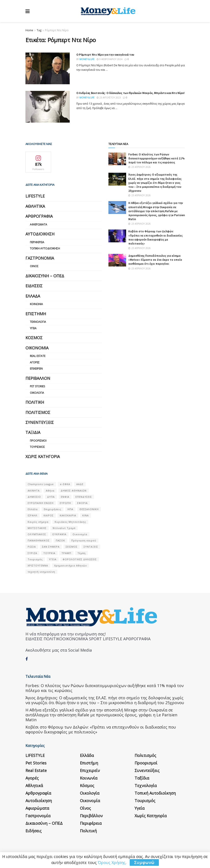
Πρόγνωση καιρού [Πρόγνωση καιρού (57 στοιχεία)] (84, 540)
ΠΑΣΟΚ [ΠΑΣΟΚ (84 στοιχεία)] (60, 540)
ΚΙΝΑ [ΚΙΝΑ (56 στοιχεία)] (86, 515)
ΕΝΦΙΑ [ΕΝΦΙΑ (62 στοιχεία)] (65, 497)
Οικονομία (37, 348)
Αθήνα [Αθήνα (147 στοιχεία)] (50, 491)
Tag (39, 30)
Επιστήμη (36, 314)
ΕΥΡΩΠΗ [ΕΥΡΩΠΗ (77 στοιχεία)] (65, 503)
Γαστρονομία (40, 258)
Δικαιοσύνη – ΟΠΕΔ (45, 276)
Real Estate (38, 356)
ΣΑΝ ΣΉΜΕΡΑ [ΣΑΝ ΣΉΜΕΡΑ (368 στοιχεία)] (51, 547)
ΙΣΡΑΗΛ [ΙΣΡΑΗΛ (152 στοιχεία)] (33, 515)
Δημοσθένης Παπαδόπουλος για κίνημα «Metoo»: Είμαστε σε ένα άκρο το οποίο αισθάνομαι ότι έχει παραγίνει (155, 260)
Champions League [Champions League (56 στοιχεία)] (41, 484)
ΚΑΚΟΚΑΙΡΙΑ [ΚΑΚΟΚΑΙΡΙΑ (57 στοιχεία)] (68, 515)
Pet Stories (37, 386)
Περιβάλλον (38, 378)
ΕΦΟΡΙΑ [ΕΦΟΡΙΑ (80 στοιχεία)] (82, 503)
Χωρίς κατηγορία (43, 457)
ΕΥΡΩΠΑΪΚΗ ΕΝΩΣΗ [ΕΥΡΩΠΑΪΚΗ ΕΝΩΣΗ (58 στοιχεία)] (41, 503)
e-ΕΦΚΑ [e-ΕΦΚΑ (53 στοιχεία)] (65, 484)
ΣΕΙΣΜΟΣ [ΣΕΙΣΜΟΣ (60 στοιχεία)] (72, 547)
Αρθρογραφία (39, 216)
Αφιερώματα (39, 224)
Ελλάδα (33, 296)
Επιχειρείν (36, 369)
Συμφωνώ (144, 862)
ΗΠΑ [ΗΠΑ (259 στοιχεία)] (70, 509)
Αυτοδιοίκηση (40, 234)
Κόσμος (34, 338)
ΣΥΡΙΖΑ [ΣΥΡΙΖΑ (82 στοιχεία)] (32, 553)
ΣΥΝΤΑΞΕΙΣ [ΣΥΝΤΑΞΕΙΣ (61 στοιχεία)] (91, 547)
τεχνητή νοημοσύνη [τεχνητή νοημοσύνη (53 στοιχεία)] (41, 572)
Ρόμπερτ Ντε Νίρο (57, 30)
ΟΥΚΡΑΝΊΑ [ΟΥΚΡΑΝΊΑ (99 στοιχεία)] (59, 534)
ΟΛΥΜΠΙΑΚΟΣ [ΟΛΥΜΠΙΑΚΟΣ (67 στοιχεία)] (37, 534)
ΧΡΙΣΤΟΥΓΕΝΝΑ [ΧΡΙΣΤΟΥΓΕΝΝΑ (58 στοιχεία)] (38, 565)
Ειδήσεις (34, 286)
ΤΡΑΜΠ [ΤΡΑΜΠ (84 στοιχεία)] (66, 553)
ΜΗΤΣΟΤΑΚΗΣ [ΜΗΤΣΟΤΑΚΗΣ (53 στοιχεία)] (37, 528)
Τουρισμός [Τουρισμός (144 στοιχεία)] (35, 559)
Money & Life (87, 59)
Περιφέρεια (37, 242)
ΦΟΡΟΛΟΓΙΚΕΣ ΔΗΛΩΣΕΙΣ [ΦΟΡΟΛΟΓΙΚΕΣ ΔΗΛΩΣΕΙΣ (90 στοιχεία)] (80, 559)
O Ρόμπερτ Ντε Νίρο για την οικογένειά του (105, 55)
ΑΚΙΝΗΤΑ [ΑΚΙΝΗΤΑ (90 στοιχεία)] (34, 491)
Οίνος (34, 266)
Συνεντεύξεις (40, 422)
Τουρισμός (37, 447)
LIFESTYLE (35, 196)
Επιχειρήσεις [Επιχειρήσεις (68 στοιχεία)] (53, 509)
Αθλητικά (35, 206)
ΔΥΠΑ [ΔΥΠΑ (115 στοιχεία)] (51, 497)
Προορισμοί (38, 441)
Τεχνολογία (38, 322)
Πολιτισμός (38, 412)
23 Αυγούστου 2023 (109, 98)
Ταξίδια (33, 432)
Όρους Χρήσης (112, 862)
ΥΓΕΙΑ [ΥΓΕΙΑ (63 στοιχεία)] (53, 559)
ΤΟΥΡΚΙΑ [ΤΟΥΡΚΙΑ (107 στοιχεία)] (49, 553)
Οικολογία (37, 393)
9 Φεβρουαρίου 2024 (110, 59)
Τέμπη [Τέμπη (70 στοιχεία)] (82, 553)
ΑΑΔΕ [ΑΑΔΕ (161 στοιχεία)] (80, 484)
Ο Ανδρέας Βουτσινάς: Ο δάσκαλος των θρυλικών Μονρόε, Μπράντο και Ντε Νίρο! (130, 93)
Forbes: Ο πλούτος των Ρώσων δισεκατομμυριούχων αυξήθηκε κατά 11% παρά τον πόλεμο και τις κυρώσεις (156, 158)
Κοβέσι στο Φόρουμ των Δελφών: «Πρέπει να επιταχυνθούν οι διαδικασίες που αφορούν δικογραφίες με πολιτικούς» (155, 237)
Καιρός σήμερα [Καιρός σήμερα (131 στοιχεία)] (38, 522)
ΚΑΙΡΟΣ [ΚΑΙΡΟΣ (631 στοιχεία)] (49, 515)
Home (29, 30)
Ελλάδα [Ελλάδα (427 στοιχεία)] (33, 509)
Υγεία (33, 328)
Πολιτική (35, 402)
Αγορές (35, 362)
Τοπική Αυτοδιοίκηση (45, 248)
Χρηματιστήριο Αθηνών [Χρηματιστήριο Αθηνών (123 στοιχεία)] (70, 565)
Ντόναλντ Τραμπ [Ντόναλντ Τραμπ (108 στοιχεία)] (64, 528)
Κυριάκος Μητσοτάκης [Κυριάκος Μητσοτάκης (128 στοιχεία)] (70, 522)
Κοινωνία (36, 304)
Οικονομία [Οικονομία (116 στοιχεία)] (80, 534)
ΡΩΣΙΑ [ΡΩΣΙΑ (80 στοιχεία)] (32, 547)
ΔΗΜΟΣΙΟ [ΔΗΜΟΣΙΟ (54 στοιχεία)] (34, 497)
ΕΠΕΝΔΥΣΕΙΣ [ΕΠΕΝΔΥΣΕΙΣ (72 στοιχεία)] (84, 497)
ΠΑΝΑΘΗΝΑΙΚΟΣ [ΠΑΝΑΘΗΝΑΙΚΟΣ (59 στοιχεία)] (39, 540)
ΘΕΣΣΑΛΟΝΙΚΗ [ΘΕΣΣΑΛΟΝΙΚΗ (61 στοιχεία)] (89, 509)
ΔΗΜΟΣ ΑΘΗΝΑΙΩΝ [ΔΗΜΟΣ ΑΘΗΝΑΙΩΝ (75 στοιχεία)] (74, 491)
